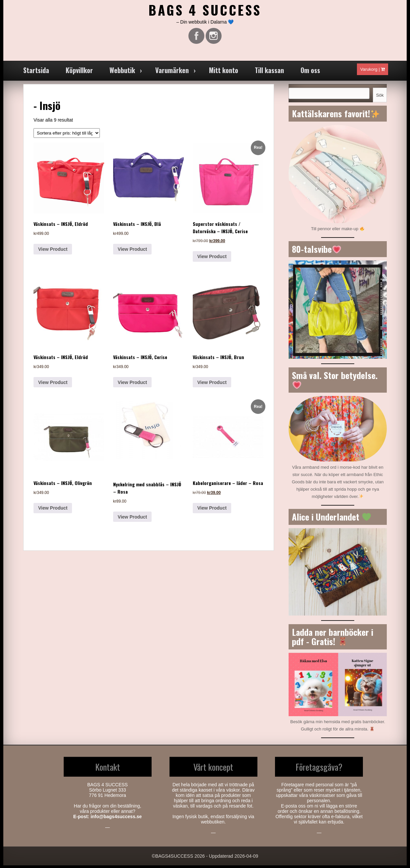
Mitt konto (224, 73)
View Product (53, 252)
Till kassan (269, 73)
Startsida (36, 73)
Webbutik (122, 73)
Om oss (310, 73)
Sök (380, 98)
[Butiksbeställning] (67, 136)
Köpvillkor (79, 73)
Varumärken (172, 73)
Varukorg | (373, 72)
